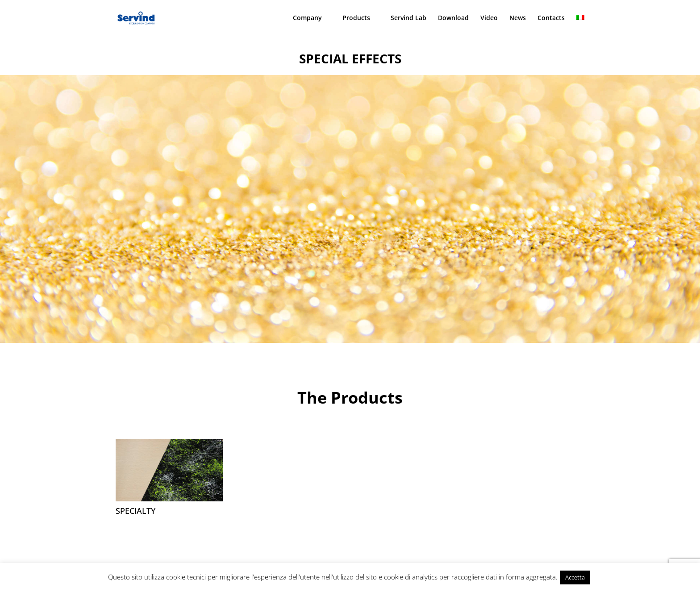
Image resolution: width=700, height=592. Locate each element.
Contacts (551, 18)
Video (489, 18)
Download (453, 18)
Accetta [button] (575, 577)
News (518, 18)
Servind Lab (408, 18)
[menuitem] (580, 25)
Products (356, 18)
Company (307, 18)
